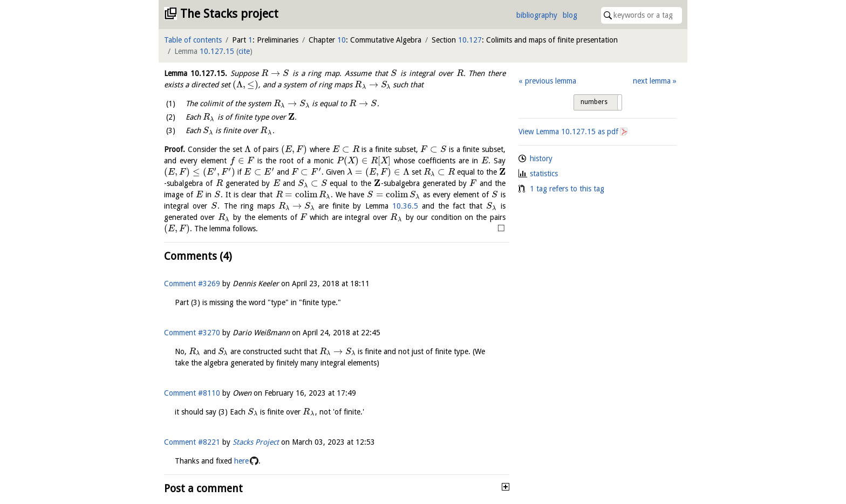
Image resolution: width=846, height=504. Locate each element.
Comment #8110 (192, 393)
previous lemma (551, 81)
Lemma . (196, 73)
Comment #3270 (192, 333)
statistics (544, 174)
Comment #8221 (192, 442)
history (541, 158)
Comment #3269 (192, 284)
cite (244, 51)
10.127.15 (217, 51)
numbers (594, 102)
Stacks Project (256, 442)
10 (342, 40)
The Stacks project (229, 14)
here (241, 461)
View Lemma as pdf (568, 132)
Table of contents (193, 40)
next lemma (652, 81)
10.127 (470, 40)
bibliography (537, 15)
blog (570, 15)
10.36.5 (405, 206)
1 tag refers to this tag (567, 189)
